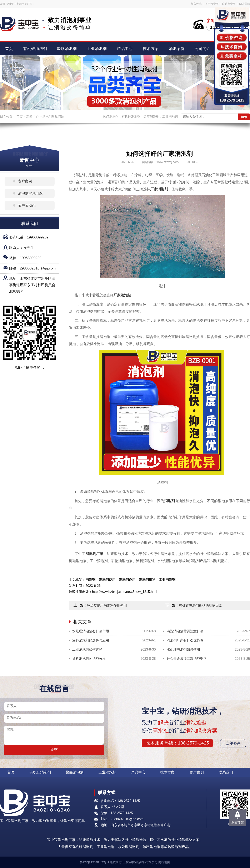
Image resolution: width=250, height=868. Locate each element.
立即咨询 (233, 743)
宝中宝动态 (27, 205)
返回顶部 (237, 822)
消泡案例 (177, 49)
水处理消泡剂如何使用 (183, 649)
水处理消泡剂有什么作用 (91, 631)
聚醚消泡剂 (67, 49)
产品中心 (125, 49)
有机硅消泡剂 (35, 49)
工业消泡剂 (97, 49)
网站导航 (245, 4)
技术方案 (151, 49)
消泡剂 (170, 501)
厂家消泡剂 (159, 189)
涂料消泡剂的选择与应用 (91, 640)
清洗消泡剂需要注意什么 (185, 631)
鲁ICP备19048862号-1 (95, 862)
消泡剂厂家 (94, 554)
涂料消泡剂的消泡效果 (89, 659)
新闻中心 (32, 117)
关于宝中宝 (212, 4)
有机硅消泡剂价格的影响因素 (200, 605)
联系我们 (226, 772)
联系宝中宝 (229, 4)
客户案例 (25, 181)
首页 (9, 49)
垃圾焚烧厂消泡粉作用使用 (107, 605)
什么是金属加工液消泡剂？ (187, 659)
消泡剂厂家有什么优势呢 (185, 640)
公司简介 (202, 49)
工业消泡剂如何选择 (87, 649)
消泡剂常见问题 (53, 117)
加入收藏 (196, 4)
